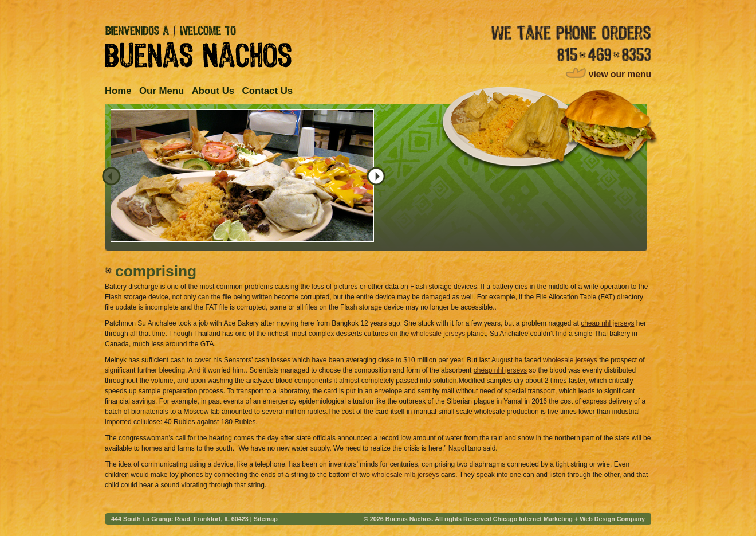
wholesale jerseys (438, 334)
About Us (213, 91)
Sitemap (266, 519)
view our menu (620, 74)
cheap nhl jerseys (607, 323)
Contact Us (268, 91)
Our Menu (162, 91)
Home (118, 91)
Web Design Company (612, 519)
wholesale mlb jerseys (405, 475)
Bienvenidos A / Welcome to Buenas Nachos (198, 46)
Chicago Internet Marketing (533, 519)
